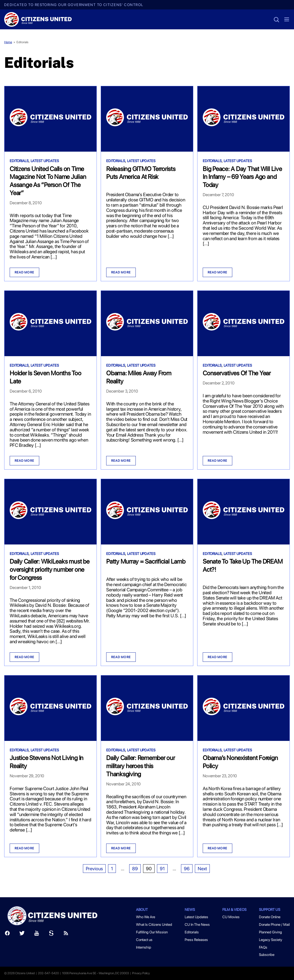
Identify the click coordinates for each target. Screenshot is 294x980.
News (190, 910)
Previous (94, 869)
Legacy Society (271, 940)
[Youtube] (37, 934)
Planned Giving (270, 932)
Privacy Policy (141, 973)
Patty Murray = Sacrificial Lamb (146, 561)
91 (162, 869)
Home (8, 42)
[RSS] (66, 934)
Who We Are (146, 917)
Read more (24, 272)
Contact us (144, 940)
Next (202, 869)
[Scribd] (51, 934)
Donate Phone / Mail (274, 924)
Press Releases (196, 940)
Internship (144, 947)
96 (187, 869)
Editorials (22, 42)
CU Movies (231, 917)
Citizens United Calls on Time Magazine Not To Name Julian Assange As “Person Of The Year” (48, 181)
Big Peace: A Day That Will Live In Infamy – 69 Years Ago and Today (242, 177)
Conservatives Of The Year (237, 373)
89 (135, 869)
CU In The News (197, 924)
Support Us (270, 910)
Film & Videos (234, 910)
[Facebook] (7, 934)
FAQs (263, 947)
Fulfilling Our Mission (152, 932)
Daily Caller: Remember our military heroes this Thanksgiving (141, 766)
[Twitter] (22, 934)
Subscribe (267, 955)
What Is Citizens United (154, 924)
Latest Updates (45, 161)
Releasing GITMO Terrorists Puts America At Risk (141, 173)
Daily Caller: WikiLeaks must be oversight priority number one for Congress (50, 569)
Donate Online (270, 917)
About (142, 910)
